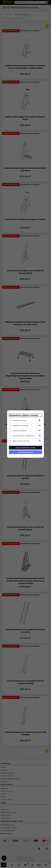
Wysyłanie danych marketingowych (24, 436)
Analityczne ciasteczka (20, 431)
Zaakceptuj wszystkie (25, 452)
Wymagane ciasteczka (20, 420)
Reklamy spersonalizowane (21, 441)
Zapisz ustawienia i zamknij (26, 448)
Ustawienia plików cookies (23, 415)
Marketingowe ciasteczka (21, 426)
